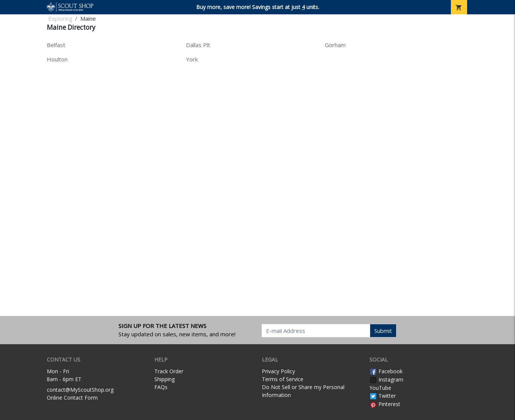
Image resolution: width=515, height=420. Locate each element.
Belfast (56, 45)
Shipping (164, 379)
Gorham (335, 45)
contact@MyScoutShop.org (80, 390)
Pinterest (385, 404)
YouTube (380, 388)
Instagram (386, 379)
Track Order (169, 371)
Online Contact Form (72, 398)
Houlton (57, 59)
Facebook (386, 371)
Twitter (383, 396)
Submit (383, 331)
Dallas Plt (198, 45)
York (192, 59)
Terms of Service (283, 379)
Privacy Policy (278, 371)
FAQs (161, 387)
